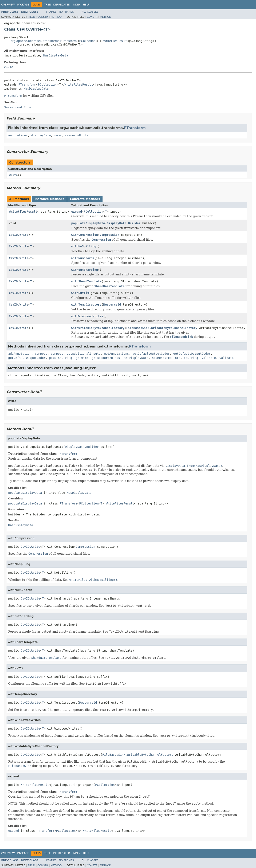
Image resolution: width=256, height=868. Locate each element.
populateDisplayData (88, 223)
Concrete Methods (85, 199)
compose (41, 354)
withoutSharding (85, 270)
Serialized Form (17, 107)
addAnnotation (20, 354)
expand (77, 212)
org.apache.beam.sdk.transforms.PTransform (44, 41)
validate (209, 358)
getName (82, 358)
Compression (109, 235)
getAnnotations (116, 354)
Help (86, 5)
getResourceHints (106, 358)
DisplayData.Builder (124, 223)
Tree (47, 5)
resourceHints (77, 135)
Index (77, 5)
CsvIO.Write (19, 235)
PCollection (87, 41)
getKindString (61, 358)
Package (23, 5)
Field (31, 17)
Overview (8, 5)
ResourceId (112, 305)
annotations (18, 135)
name (58, 135)
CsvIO (9, 67)
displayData (41, 135)
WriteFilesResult (115, 41)
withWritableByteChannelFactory (98, 328)
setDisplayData (136, 358)
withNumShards (83, 258)
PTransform (27, 85)
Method (56, 17)
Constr (43, 17)
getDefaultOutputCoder (151, 354)
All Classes (90, 12)
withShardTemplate (86, 281)
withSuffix (80, 293)
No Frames (66, 12)
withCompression (85, 235)
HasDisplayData (56, 55)
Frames (51, 12)
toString (191, 358)
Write (13, 175)
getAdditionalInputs (84, 354)
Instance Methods (49, 199)
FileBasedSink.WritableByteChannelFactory (162, 328)
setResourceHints (166, 358)
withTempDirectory (86, 305)
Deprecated (62, 5)
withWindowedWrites (87, 316)
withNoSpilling (84, 246)
